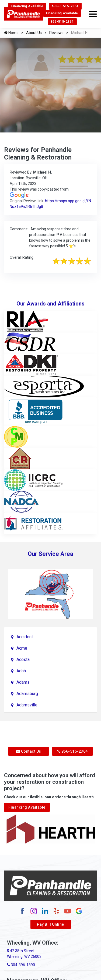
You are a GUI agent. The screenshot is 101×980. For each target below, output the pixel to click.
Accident (25, 637)
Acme (22, 648)
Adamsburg (27, 694)
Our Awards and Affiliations (50, 304)
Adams (23, 682)
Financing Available (27, 6)
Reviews (56, 33)
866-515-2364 (65, 6)
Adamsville (27, 705)
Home (11, 33)
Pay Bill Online (50, 924)
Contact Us (29, 751)
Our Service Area (50, 554)
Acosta (23, 660)
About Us (34, 33)
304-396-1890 (21, 965)
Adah (21, 671)
